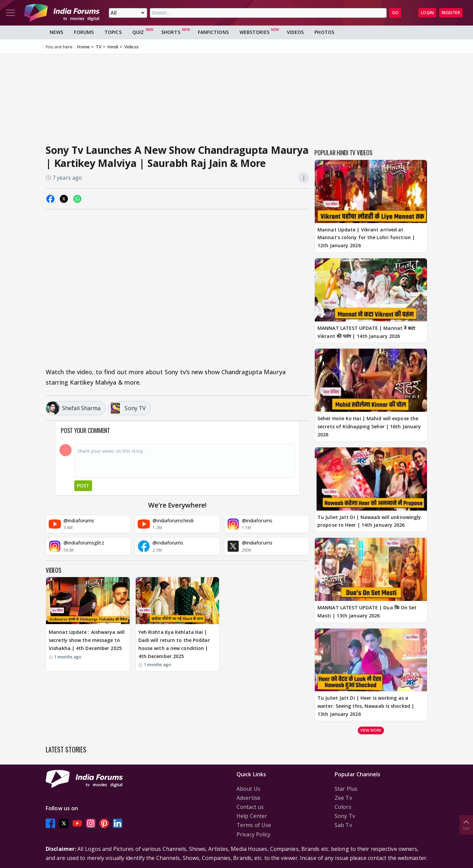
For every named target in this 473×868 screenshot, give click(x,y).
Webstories (254, 32)
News (56, 32)
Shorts (171, 32)
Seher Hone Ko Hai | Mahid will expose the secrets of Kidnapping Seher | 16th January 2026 (369, 426)
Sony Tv (345, 816)
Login (427, 13)
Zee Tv (343, 798)
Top (466, 824)
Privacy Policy (253, 834)
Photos (324, 32)
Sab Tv (343, 825)
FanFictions (213, 32)
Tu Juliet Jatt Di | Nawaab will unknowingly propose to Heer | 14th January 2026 (369, 521)
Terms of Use (254, 825)
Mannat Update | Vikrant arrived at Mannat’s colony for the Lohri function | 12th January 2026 (366, 238)
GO (395, 13)
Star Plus (346, 789)
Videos (295, 32)
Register (451, 13)
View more (371, 730)
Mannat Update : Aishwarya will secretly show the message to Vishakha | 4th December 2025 (87, 640)
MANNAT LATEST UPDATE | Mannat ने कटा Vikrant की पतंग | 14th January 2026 (366, 332)
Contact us (250, 807)
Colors (343, 807)
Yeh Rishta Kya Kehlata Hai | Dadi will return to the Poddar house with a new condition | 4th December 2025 (174, 644)
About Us (248, 789)
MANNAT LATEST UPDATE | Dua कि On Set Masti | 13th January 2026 (367, 612)
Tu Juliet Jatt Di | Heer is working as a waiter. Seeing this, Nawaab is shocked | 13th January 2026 (366, 706)
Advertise (248, 798)
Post (83, 486)
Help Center (252, 816)
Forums (84, 32)
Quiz (138, 32)
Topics (113, 32)
